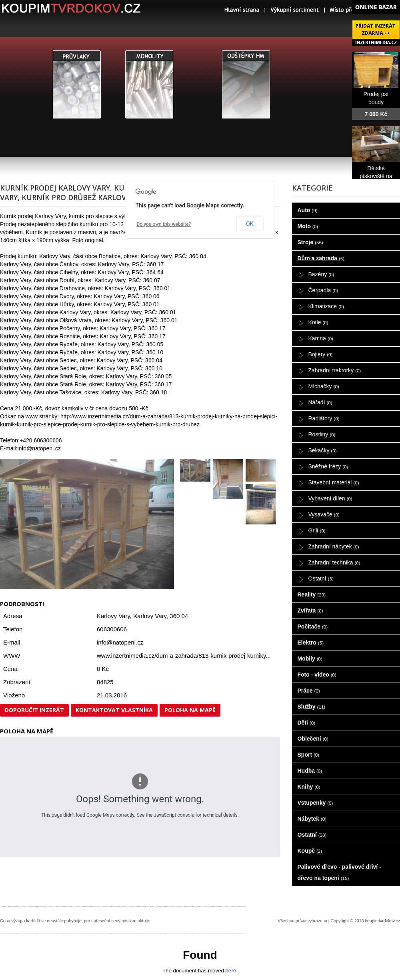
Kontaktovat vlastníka (114, 710)
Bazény (321, 274)
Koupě (310, 851)
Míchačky (324, 386)
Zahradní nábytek (334, 546)
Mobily (310, 659)
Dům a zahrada (321, 258)
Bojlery (321, 354)
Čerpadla (323, 290)
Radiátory (324, 418)
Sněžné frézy (328, 466)
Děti (307, 723)
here (231, 971)
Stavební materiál (334, 482)
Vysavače (324, 514)
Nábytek (312, 819)
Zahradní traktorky (335, 370)
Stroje (310, 242)
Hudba (310, 771)
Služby (312, 707)
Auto (308, 210)
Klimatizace (326, 306)
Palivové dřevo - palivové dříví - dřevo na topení (339, 872)
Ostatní (321, 578)
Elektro (311, 643)
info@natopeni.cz (120, 642)
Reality (312, 594)
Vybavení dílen (330, 498)
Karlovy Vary (150, 616)
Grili (317, 530)
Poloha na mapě (190, 710)
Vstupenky (315, 803)
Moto (308, 226)
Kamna (321, 338)
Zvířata (310, 610)
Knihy (309, 787)
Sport (309, 755)
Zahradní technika (334, 562)
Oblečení (313, 739)
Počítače (313, 627)
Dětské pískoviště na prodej (376, 176)
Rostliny (322, 434)
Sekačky (323, 450)
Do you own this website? (164, 224)
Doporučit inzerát (34, 710)
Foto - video (317, 675)
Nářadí (320, 402)
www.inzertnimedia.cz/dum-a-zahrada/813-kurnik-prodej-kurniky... (184, 656)
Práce (309, 691)
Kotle (318, 322)
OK (250, 224)
